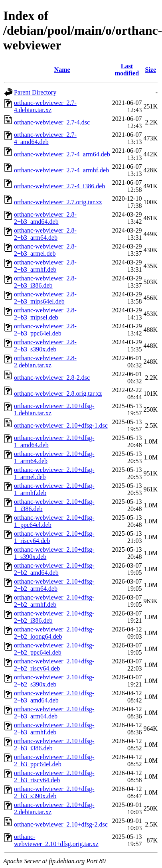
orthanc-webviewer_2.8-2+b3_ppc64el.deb (45, 330)
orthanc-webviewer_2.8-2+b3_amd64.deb (45, 218)
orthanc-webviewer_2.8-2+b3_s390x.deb (45, 346)
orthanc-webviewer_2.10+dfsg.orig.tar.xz (56, 840)
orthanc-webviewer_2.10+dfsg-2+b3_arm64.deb (54, 713)
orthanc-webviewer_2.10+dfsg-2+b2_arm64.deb (54, 585)
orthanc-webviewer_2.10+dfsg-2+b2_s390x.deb (54, 681)
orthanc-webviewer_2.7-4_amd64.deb (45, 138)
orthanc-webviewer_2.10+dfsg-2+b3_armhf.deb (54, 729)
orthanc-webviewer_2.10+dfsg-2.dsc (61, 824)
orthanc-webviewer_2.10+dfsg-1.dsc (61, 425)
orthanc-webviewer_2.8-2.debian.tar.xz (45, 362)
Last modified (127, 70)
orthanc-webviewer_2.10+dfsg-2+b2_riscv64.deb (54, 665)
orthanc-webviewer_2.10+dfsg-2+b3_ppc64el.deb (54, 760)
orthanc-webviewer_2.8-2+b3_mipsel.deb (45, 314)
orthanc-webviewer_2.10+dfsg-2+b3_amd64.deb (54, 697)
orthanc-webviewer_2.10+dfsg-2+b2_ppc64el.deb (54, 649)
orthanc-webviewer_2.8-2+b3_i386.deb (45, 282)
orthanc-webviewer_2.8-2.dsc (52, 378)
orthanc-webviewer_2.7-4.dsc (52, 122)
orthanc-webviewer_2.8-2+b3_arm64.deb (45, 234)
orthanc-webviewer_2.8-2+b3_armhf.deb (45, 266)
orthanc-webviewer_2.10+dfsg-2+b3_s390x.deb (54, 792)
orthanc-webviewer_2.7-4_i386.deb (59, 186)
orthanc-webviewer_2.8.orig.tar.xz (58, 394)
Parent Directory (35, 92)
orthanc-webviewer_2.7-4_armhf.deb (61, 170)
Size (150, 70)
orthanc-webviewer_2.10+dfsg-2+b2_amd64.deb (54, 569)
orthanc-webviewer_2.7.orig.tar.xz (58, 202)
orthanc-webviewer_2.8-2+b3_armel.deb (45, 250)
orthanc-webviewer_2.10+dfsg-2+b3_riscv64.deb (54, 776)
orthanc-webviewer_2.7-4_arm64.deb (62, 154)
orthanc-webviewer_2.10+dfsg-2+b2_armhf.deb (54, 601)
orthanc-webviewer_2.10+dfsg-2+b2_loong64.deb (54, 633)
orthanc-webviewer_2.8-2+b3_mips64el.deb (45, 298)
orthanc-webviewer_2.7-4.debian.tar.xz (45, 106)
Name (62, 70)
